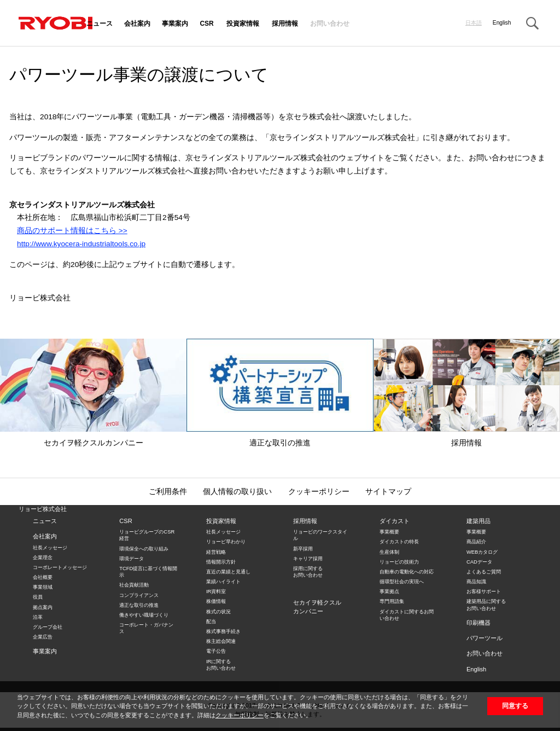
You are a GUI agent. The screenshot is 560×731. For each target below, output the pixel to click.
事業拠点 (389, 591)
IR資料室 (216, 591)
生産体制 (389, 552)
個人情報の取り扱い (237, 492)
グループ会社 (48, 627)
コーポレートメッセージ (60, 567)
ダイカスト (395, 521)
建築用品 (479, 521)
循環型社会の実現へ (402, 582)
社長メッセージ (50, 548)
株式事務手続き (223, 631)
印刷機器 (479, 623)
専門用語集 (392, 601)
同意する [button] (515, 706)
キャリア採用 (308, 559)
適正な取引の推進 (280, 393)
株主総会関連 (221, 641)
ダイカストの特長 (399, 542)
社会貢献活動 (134, 585)
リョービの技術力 (399, 562)
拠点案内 (43, 607)
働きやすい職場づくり (144, 615)
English (502, 23)
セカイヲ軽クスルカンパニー (93, 393)
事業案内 (175, 24)
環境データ (132, 559)
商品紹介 (476, 542)
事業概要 (389, 532)
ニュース (100, 24)
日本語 (474, 23)
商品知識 (476, 582)
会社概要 (43, 577)
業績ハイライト (223, 582)
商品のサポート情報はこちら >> (72, 231)
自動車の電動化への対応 (407, 572)
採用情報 (285, 24)
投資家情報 (243, 24)
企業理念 (43, 558)
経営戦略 (216, 552)
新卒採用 (303, 549)
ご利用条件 (168, 492)
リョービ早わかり (226, 542)
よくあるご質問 (484, 572)
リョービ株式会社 (43, 509)
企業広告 (43, 637)
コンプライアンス (139, 595)
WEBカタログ (482, 552)
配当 (211, 622)
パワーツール (485, 638)
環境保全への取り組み (144, 549)
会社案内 (137, 24)
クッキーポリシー (240, 715)
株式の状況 (218, 612)
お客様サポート (484, 591)
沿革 (38, 617)
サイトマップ (388, 492)
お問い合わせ (330, 24)
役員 (38, 597)
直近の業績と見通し (228, 572)
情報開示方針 (221, 562)
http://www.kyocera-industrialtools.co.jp (81, 244)
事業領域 (43, 587)
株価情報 (216, 601)
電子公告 (216, 651)
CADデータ (479, 562)
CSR (206, 24)
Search (532, 24)
